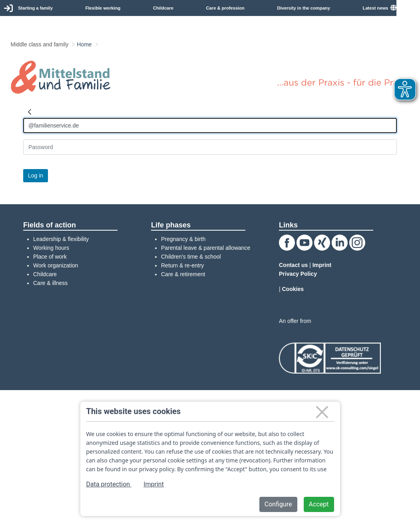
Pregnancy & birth (183, 239)
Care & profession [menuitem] (225, 8)
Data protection (109, 484)
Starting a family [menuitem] (35, 8)
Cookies (293, 289)
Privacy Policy (298, 274)
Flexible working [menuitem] (103, 8)
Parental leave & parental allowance (206, 248)
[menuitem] (405, 8)
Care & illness (50, 283)
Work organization (56, 265)
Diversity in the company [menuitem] (304, 8)
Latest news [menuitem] (376, 8)
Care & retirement (183, 274)
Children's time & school (191, 257)
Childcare (45, 274)
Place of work (50, 257)
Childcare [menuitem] (163, 8)
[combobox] (408, 8)
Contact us (293, 265)
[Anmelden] (210, 126)
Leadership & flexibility (61, 239)
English (408, 8)
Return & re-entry (182, 265)
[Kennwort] (210, 147)
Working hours (51, 248)
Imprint (322, 265)
